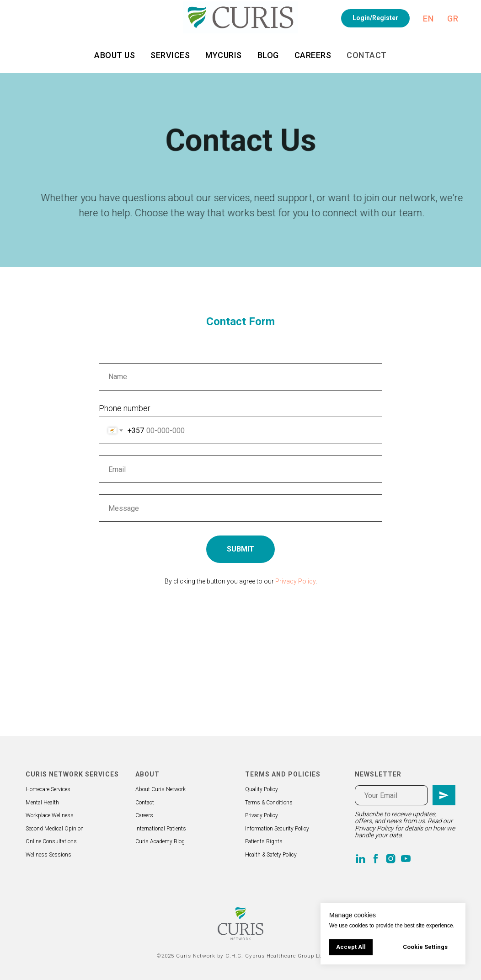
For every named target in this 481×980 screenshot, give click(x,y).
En (428, 19)
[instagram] (391, 859)
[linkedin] (361, 859)
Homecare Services (48, 789)
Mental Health (42, 803)
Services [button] (170, 55)
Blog (268, 55)
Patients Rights (264, 841)
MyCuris (224, 55)
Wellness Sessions (48, 855)
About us (115, 55)
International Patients (161, 829)
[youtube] (406, 859)
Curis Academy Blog (160, 841)
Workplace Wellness (50, 815)
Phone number (125, 408)
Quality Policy (262, 789)
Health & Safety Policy (271, 855)
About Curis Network (160, 789)
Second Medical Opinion (55, 829)
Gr (453, 19)
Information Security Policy (277, 829)
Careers (313, 55)
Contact (367, 55)
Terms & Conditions (269, 803)
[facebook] (376, 859)
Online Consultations (51, 841)
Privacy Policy (295, 581)
